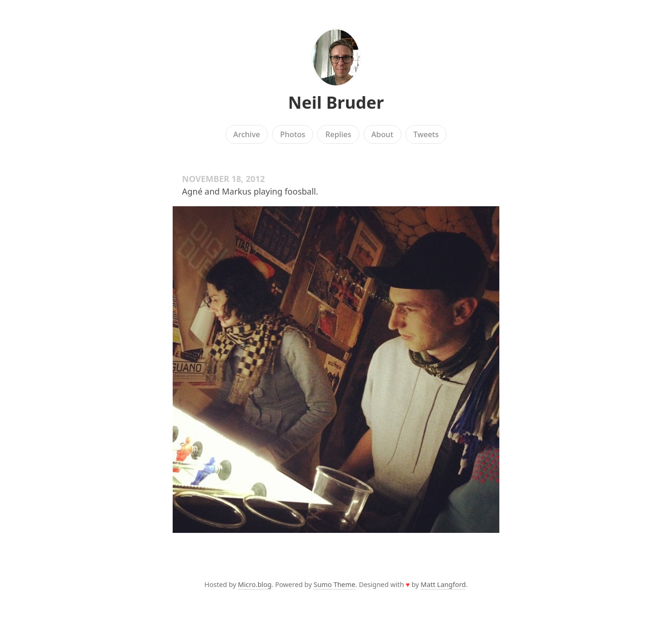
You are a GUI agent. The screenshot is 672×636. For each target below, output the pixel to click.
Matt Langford (443, 584)
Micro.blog (255, 584)
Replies (338, 134)
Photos (293, 134)
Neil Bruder (336, 102)
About (382, 134)
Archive (247, 134)
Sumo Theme (334, 584)
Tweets (426, 134)
